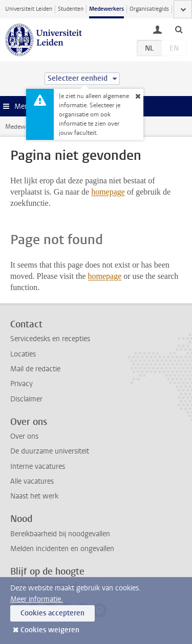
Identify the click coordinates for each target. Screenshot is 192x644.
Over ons (24, 436)
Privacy (22, 384)
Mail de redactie (35, 369)
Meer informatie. (37, 599)
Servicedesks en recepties (50, 339)
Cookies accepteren (52, 613)
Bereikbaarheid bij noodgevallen (60, 534)
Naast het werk (34, 496)
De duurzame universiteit (50, 451)
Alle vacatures (32, 481)
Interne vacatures (38, 467)
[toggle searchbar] (179, 29)
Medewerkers (106, 9)
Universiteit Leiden (29, 9)
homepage (108, 192)
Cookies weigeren (50, 630)
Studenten (71, 9)
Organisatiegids (149, 9)
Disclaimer (26, 399)
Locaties (23, 354)
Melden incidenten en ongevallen (62, 549)
